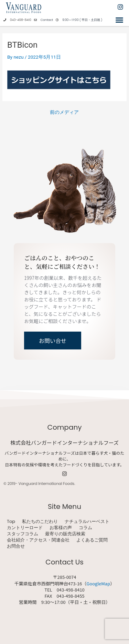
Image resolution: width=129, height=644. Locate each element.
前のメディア (64, 112)
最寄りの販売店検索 (65, 534)
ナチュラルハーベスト (87, 522)
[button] (119, 20)
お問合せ (16, 546)
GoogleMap (98, 583)
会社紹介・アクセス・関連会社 (38, 540)
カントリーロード (25, 528)
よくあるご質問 (92, 540)
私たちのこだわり (40, 522)
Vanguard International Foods (46, 484)
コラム (85, 528)
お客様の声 (61, 528)
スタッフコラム (23, 534)
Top (11, 522)
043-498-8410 (21, 20)
